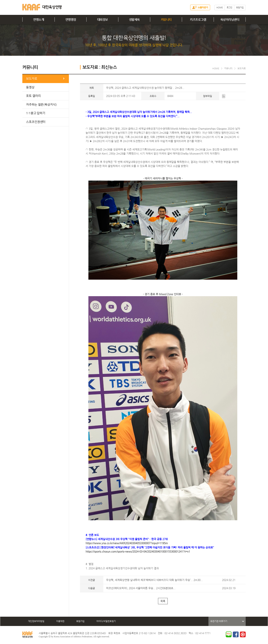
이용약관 (60, 621)
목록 (163, 601)
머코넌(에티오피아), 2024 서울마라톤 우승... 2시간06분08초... (141, 588)
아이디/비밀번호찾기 (106, 621)
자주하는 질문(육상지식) (41, 105)
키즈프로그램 (198, 20)
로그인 (229, 8)
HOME (220, 8)
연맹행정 (71, 20)
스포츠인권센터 (36, 122)
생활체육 (134, 20)
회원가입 (240, 8)
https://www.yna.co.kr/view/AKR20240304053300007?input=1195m (127, 543)
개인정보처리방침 (36, 621)
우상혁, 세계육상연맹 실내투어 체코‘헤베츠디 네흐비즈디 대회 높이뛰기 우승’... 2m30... (154, 580)
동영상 (30, 87)
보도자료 (32, 79)
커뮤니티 (166, 20)
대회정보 (103, 20)
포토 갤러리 (33, 96)
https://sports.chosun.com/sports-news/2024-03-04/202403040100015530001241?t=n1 (138, 551)
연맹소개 (39, 20)
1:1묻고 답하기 (36, 113)
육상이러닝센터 (230, 20)
